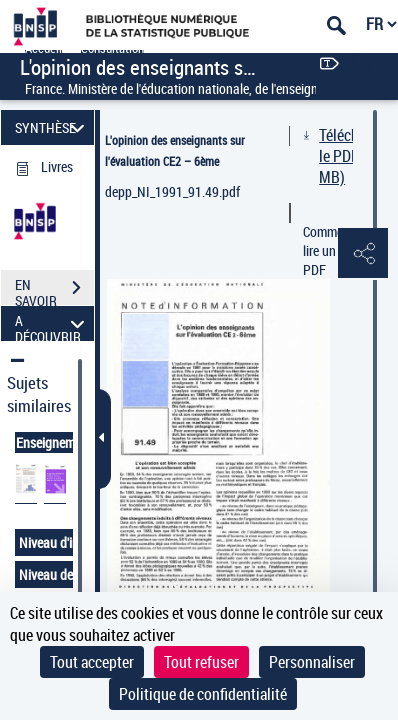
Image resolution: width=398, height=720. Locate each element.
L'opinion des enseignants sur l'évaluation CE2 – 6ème (175, 150)
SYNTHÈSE (52, 127)
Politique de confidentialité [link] (203, 694)
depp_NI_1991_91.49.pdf (172, 191)
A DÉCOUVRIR (52, 323)
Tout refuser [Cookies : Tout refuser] (201, 662)
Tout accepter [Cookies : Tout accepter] (92, 662)
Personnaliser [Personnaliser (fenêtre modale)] (312, 662)
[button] (363, 254)
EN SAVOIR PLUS (54, 290)
